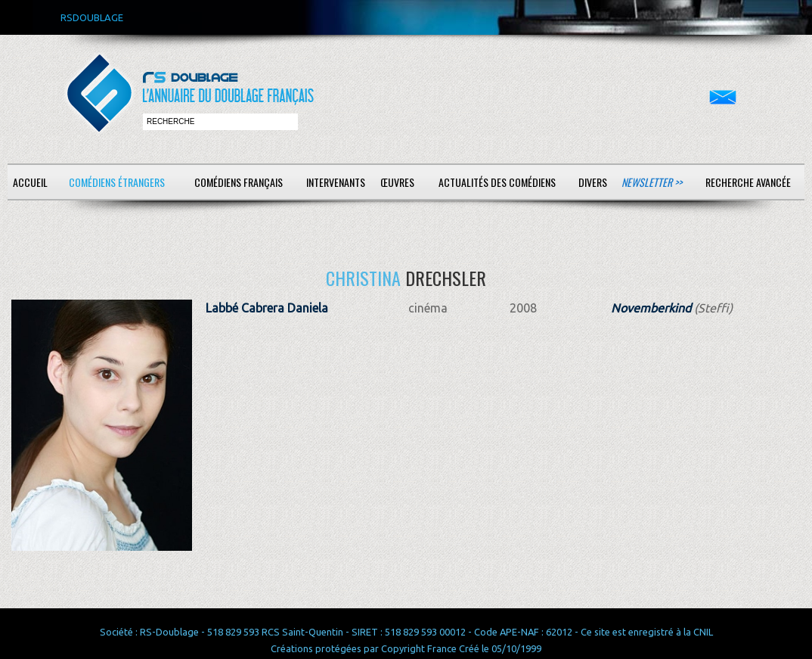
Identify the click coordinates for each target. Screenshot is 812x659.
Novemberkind (651, 308)
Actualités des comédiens (497, 182)
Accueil (30, 182)
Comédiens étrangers (117, 182)
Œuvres (397, 182)
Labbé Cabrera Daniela (267, 308)
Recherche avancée (748, 182)
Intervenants (336, 182)
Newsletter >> (652, 182)
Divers (593, 182)
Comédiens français (239, 182)
